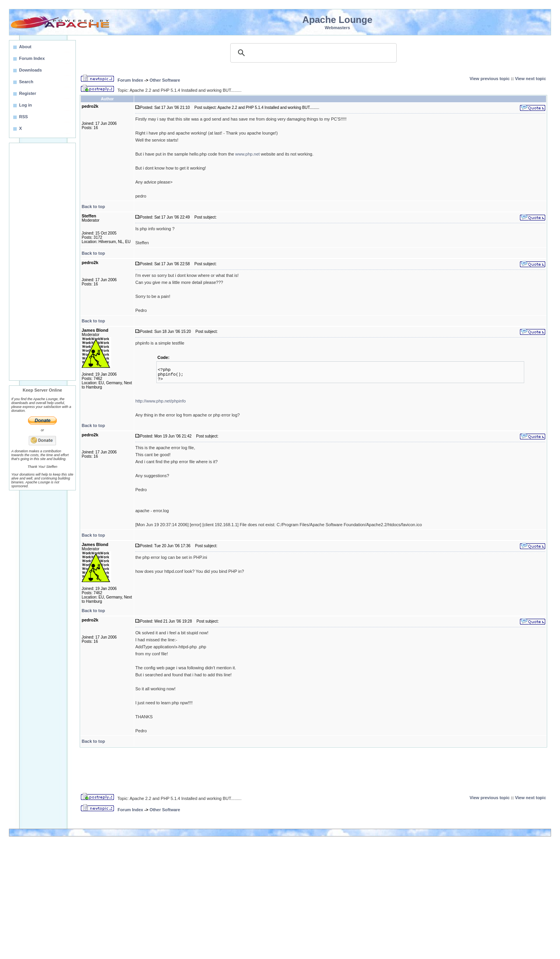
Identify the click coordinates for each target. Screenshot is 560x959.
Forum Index (130, 80)
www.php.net (248, 154)
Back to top (93, 206)
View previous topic (490, 79)
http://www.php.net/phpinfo (161, 401)
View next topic (530, 79)
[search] (312, 53)
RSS (24, 117)
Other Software (165, 80)
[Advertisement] (42, 262)
